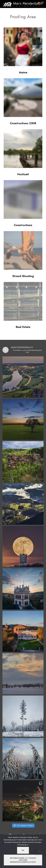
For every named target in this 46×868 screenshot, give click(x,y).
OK (23, 850)
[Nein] (39, 853)
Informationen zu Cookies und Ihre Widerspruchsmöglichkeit (23, 860)
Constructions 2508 (23, 123)
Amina (23, 72)
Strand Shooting (23, 276)
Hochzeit (23, 174)
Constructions (23, 225)
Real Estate (23, 327)
